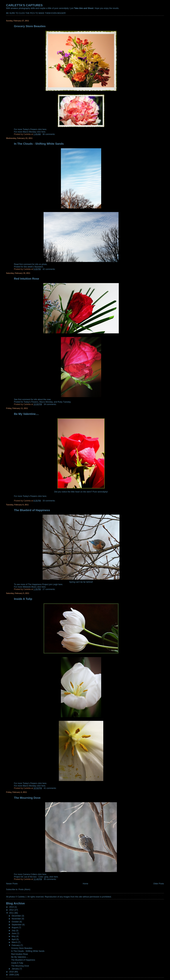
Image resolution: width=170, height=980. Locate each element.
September (17, 925)
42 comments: (49, 269)
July (14, 931)
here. (45, 496)
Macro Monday (46, 402)
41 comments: (50, 788)
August (15, 928)
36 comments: (49, 134)
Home (86, 884)
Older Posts (159, 884)
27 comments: (49, 589)
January (16, 969)
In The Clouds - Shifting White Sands (39, 144)
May (14, 936)
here (44, 129)
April (14, 939)
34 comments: (50, 404)
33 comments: (49, 501)
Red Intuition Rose (27, 279)
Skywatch (39, 267)
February (16, 945)
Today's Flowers (31, 402)
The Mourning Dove (27, 798)
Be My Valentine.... (26, 414)
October (16, 922)
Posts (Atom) (24, 889)
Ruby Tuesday (64, 402)
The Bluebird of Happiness (32, 510)
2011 (12, 913)
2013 (12, 907)
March (15, 942)
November (17, 919)
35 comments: (50, 879)
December (17, 916)
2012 (12, 910)
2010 (12, 972)
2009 (12, 975)
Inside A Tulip (23, 599)
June (14, 933)
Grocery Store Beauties (30, 26)
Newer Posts (12, 884)
